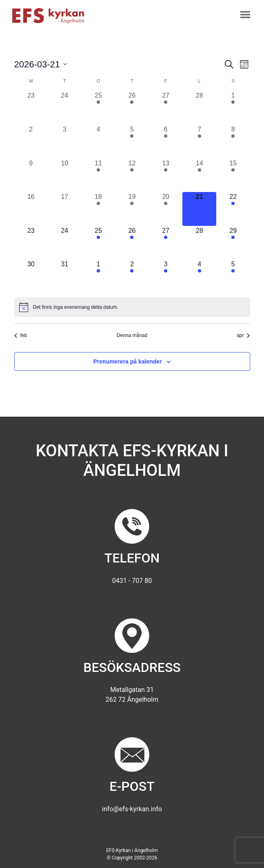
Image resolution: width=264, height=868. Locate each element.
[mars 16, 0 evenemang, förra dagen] (31, 209)
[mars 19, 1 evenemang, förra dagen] (132, 209)
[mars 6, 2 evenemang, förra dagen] (166, 142)
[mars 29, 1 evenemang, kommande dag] (233, 243)
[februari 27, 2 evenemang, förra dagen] (166, 108)
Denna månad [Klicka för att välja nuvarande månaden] (132, 335)
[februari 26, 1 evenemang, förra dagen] (132, 108)
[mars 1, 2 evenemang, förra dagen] (233, 108)
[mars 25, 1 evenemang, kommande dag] (99, 243)
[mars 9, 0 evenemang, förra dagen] (31, 175)
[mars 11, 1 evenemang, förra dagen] (99, 175)
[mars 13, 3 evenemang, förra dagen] (166, 175)
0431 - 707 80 (132, 581)
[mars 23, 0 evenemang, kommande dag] (31, 243)
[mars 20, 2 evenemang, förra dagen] (166, 209)
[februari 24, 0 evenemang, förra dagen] (65, 108)
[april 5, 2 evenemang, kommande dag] (233, 276)
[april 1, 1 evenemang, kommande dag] (99, 276)
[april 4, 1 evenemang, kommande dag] (199, 276)
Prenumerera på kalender (128, 361)
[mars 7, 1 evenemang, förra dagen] (199, 142)
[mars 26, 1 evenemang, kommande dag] (132, 243)
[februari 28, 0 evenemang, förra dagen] (199, 108)
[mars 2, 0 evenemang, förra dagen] (31, 142)
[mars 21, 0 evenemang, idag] (199, 209)
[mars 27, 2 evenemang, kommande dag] (166, 243)
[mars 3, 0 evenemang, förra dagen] (65, 142)
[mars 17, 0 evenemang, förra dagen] (65, 209)
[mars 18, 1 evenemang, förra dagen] (99, 209)
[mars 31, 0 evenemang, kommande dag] (65, 276)
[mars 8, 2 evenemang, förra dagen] (233, 142)
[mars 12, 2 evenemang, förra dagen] (132, 175)
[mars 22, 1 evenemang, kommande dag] (233, 209)
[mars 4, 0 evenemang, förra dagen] (99, 142)
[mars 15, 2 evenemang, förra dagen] (233, 175)
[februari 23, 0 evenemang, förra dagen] (31, 108)
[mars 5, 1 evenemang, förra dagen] (132, 142)
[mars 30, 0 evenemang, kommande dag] (31, 276)
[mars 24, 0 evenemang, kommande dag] (65, 243)
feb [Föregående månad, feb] (21, 335)
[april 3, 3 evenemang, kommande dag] (166, 276)
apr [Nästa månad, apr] (243, 335)
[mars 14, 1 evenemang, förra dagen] (199, 175)
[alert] (132, 307)
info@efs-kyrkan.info (132, 809)
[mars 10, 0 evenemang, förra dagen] (65, 175)
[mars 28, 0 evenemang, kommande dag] (199, 243)
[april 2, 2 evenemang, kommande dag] (132, 276)
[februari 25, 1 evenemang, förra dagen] (99, 108)
